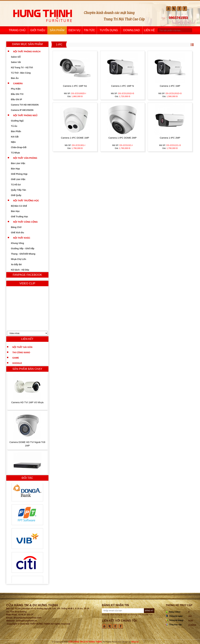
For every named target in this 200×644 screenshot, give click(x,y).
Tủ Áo (16, 126)
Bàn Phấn (18, 131)
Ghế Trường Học (22, 217)
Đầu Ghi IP (19, 99)
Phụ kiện (18, 89)
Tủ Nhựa (18, 153)
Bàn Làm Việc (20, 163)
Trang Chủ (17, 30)
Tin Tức (90, 30)
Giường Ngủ (19, 121)
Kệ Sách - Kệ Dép (22, 270)
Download (132, 30)
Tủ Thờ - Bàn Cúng (23, 73)
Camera (18, 83)
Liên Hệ (149, 30)
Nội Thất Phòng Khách (27, 52)
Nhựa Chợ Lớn (21, 259)
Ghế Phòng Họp (21, 174)
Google (17, 363)
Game (16, 358)
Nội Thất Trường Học (26, 201)
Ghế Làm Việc (20, 179)
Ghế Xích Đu (20, 233)
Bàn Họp (18, 169)
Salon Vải (18, 62)
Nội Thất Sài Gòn (22, 347)
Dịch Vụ (74, 30)
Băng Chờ (18, 227)
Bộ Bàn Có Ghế (21, 206)
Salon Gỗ (18, 57)
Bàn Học (17, 211)
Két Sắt (17, 137)
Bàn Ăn (17, 78)
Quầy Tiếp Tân (21, 190)
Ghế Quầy (18, 195)
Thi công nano (21, 352)
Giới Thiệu (38, 30)
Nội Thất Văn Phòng (25, 158)
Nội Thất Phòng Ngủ (25, 115)
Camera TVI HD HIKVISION (27, 105)
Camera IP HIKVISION (24, 110)
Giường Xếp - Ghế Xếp (25, 248)
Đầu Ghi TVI (19, 94)
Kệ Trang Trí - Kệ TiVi (24, 67)
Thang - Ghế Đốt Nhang (25, 254)
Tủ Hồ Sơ (18, 185)
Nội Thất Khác (22, 238)
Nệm (16, 142)
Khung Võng (20, 243)
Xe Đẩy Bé (19, 264)
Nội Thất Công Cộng (25, 222)
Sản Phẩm (57, 30)
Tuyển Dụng (109, 30)
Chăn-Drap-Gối (21, 147)
